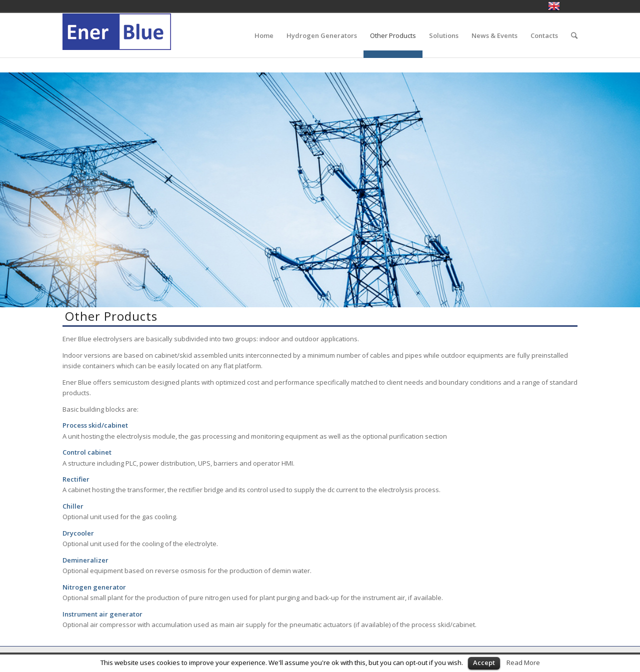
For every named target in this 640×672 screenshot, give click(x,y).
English (554, 6)
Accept (484, 663)
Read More (523, 663)
